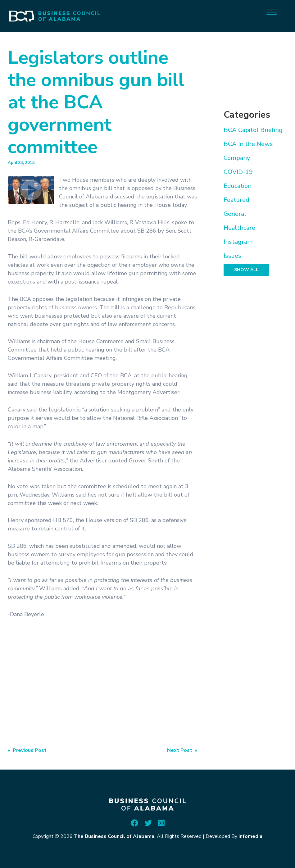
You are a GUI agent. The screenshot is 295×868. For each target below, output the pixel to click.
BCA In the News (248, 144)
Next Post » (182, 750)
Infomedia (250, 836)
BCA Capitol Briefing (253, 130)
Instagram (238, 242)
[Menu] (272, 12)
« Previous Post (27, 750)
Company (237, 158)
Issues (232, 256)
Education (238, 186)
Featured (236, 200)
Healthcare (239, 228)
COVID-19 (238, 172)
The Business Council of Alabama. (115, 836)
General (235, 214)
